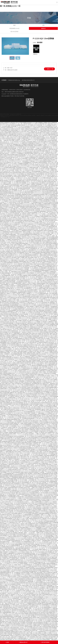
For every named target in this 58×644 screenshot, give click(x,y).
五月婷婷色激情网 (25, 384)
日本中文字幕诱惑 (13, 351)
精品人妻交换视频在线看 (34, 384)
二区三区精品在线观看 (15, 250)
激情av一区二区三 (50, 571)
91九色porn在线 (51, 164)
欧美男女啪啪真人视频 (17, 186)
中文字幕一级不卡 (38, 308)
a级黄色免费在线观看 (7, 177)
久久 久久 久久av (34, 294)
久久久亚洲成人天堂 (44, 237)
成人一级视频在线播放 (41, 255)
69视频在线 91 (21, 238)
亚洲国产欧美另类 (15, 129)
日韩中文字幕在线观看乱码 (31, 260)
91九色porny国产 (23, 132)
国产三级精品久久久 (8, 294)
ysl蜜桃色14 (13, 139)
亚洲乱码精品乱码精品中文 (49, 159)
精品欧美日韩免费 (8, 193)
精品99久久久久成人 (41, 232)
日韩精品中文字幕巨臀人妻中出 (16, 636)
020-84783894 (45, 642)
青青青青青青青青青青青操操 (40, 615)
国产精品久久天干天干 (41, 227)
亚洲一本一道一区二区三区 (32, 589)
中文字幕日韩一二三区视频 (34, 148)
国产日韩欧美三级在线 (48, 409)
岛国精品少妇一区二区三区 (48, 549)
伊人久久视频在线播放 (12, 260)
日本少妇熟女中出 (4, 582)
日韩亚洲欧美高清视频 (11, 135)
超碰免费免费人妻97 (15, 557)
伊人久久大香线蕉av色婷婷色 (24, 368)
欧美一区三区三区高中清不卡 (20, 603)
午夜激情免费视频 (38, 241)
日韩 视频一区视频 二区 (35, 169)
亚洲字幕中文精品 (41, 638)
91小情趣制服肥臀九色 (11, 553)
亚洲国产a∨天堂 (37, 290)
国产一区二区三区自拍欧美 (28, 290)
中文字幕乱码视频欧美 (53, 449)
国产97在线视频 (35, 321)
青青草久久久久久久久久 (21, 166)
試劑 (43, 25)
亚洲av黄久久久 (53, 281)
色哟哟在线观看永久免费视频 (14, 237)
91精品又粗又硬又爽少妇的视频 (37, 198)
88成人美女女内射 (20, 135)
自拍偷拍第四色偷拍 (33, 187)
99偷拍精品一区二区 (34, 161)
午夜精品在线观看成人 (38, 146)
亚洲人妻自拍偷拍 (54, 403)
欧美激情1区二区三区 (12, 340)
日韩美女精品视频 (14, 261)
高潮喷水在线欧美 (20, 363)
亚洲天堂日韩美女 (20, 561)
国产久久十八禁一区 (42, 378)
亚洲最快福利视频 (15, 546)
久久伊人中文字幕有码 (37, 182)
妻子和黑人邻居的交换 (16, 441)
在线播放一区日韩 (50, 339)
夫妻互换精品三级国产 (16, 258)
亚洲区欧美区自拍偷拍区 (45, 173)
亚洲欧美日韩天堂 (31, 345)
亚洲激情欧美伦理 (14, 331)
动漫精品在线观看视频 (32, 276)
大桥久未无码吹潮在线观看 (39, 151)
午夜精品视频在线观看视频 (49, 456)
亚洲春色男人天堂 (29, 256)
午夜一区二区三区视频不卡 (26, 540)
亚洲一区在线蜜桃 (11, 152)
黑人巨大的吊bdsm (21, 490)
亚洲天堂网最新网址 (28, 135)
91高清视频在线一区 (48, 207)
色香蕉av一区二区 (47, 381)
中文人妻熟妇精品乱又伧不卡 (13, 522)
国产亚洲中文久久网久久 (14, 453)
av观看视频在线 (17, 378)
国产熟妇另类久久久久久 (13, 429)
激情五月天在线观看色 (43, 636)
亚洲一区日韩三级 (25, 399)
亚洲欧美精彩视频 (35, 270)
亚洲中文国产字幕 (12, 267)
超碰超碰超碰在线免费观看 (39, 195)
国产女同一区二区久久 (24, 240)
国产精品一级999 (28, 360)
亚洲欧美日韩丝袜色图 (23, 335)
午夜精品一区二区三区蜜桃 (32, 610)
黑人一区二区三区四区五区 (23, 531)
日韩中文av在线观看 (13, 224)
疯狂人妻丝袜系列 (41, 166)
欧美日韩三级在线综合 (41, 612)
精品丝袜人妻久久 (8, 171)
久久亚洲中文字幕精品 (31, 283)
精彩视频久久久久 (6, 236)
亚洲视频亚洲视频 (6, 375)
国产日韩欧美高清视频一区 (14, 130)
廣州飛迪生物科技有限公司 (28, 80)
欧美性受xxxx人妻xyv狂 (41, 191)
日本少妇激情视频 (31, 249)
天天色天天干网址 (26, 219)
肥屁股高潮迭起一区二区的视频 (40, 328)
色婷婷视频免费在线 (46, 474)
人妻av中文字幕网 (31, 178)
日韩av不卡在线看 (7, 602)
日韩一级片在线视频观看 (12, 292)
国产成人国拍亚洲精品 (40, 157)
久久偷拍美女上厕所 (20, 150)
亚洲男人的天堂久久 (21, 420)
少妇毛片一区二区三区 (5, 179)
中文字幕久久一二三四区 (29, 502)
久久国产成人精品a (50, 232)
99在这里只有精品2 (39, 423)
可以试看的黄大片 (37, 160)
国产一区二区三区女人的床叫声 (42, 346)
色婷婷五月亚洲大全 (47, 132)
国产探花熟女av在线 (21, 543)
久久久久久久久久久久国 (17, 270)
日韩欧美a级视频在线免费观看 (45, 161)
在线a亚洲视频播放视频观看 (16, 354)
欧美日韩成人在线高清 (5, 525)
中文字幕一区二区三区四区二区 (44, 213)
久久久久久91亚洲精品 (45, 412)
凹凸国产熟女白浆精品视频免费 (17, 308)
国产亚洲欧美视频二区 (32, 324)
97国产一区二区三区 (24, 191)
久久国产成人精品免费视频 (49, 390)
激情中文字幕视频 (51, 201)
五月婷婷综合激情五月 (46, 440)
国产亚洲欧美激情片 (30, 497)
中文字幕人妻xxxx (16, 519)
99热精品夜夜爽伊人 (22, 273)
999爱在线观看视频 (43, 578)
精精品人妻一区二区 (49, 457)
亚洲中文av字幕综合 (9, 386)
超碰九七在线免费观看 (28, 142)
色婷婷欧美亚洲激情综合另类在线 (48, 264)
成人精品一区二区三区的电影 (16, 222)
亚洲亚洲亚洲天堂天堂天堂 (16, 236)
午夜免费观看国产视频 (39, 409)
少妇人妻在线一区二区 (52, 367)
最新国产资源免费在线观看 (17, 220)
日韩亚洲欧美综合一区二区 (16, 313)
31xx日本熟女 (9, 349)
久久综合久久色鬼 (5, 229)
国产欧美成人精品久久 (50, 495)
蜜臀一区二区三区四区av (14, 606)
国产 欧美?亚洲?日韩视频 (36, 510)
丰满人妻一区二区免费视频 (16, 153)
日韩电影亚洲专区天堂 (43, 431)
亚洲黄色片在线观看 (41, 564)
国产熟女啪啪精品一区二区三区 (29, 265)
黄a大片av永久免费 (38, 363)
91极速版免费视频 (28, 515)
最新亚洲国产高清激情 (46, 182)
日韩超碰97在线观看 (35, 252)
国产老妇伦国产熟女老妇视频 (20, 597)
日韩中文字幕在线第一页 (10, 207)
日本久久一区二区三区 (19, 255)
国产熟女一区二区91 (50, 517)
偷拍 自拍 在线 (39, 251)
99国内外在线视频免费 (48, 231)
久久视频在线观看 (35, 238)
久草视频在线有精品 (35, 183)
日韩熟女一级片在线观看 (47, 372)
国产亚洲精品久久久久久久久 (39, 512)
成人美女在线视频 (22, 461)
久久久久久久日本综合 (26, 274)
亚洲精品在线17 (40, 276)
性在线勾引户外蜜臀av (25, 184)
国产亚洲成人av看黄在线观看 (26, 444)
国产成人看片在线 (26, 196)
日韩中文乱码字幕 (15, 602)
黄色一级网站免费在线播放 (18, 548)
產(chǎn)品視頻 (14, 32)
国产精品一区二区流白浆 (6, 214)
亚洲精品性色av (53, 466)
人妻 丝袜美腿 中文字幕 (37, 350)
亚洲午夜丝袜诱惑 (32, 408)
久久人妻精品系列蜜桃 (42, 129)
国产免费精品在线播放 (43, 318)
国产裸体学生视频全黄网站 (22, 443)
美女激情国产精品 (41, 486)
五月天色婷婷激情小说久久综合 (29, 126)
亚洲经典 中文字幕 (16, 202)
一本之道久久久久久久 (15, 466)
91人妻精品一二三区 (13, 178)
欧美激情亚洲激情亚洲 (45, 403)
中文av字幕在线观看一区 (6, 399)
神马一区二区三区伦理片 (15, 390)
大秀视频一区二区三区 (43, 222)
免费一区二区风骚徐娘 (18, 246)
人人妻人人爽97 (36, 282)
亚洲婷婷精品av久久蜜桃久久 (50, 574)
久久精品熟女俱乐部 (53, 308)
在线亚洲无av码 (3, 322)
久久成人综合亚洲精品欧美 (25, 288)
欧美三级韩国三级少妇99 (26, 137)
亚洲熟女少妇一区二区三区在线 (22, 344)
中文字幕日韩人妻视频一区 (22, 499)
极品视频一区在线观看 (24, 211)
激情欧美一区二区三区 (48, 276)
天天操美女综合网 (25, 187)
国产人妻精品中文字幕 (9, 246)
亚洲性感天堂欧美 (15, 132)
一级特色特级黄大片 (26, 161)
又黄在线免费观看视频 (36, 171)
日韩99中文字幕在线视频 (36, 400)
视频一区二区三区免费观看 (46, 125)
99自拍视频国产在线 (44, 238)
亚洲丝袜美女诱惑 (5, 205)
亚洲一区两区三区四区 (10, 339)
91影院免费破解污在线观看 (33, 380)
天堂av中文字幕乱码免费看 (21, 123)
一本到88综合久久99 (51, 426)
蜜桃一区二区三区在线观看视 (18, 474)
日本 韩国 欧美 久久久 (51, 148)
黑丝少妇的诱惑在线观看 (28, 579)
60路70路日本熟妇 (45, 215)
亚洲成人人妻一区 (4, 152)
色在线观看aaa (34, 137)
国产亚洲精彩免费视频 (10, 196)
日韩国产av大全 (46, 146)
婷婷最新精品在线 (32, 499)
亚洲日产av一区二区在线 (42, 234)
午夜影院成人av (19, 290)
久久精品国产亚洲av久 (15, 558)
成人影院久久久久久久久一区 (15, 143)
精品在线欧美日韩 (4, 124)
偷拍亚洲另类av (25, 317)
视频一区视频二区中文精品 (32, 633)
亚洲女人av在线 (7, 242)
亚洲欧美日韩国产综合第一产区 (39, 495)
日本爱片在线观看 (6, 499)
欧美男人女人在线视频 (45, 393)
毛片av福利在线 (54, 391)
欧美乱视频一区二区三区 (44, 285)
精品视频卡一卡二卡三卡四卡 (22, 584)
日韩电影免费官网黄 (51, 240)
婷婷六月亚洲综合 (51, 625)
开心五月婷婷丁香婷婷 (30, 295)
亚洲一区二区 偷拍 (23, 380)
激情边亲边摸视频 (28, 627)
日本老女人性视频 (32, 625)
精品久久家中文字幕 (41, 534)
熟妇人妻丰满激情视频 (22, 324)
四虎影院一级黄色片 (31, 214)
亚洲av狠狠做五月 (18, 634)
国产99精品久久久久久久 (44, 274)
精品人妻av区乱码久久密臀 (28, 547)
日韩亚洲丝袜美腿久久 (29, 215)
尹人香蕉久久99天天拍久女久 (33, 299)
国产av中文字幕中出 (52, 270)
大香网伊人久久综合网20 (46, 263)
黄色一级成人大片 (11, 233)
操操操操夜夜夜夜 (26, 188)
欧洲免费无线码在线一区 (14, 467)
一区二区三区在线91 (8, 186)
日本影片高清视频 (39, 206)
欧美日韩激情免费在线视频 (15, 173)
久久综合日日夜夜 (28, 350)
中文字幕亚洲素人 (34, 395)
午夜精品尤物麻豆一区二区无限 (38, 457)
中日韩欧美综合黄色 (33, 375)
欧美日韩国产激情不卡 (41, 240)
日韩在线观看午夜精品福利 (15, 205)
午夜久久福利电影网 (29, 506)
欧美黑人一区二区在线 (33, 378)
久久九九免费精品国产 (26, 357)
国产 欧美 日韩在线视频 (30, 147)
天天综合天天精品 (43, 186)
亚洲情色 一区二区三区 (32, 522)
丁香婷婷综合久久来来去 (26, 237)
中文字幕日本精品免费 (43, 201)
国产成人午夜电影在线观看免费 (35, 508)
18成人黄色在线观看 (16, 197)
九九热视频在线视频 (46, 204)
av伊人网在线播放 (31, 526)
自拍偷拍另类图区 (31, 133)
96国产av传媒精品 (26, 636)
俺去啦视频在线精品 (48, 576)
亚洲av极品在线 (6, 609)
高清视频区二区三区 (50, 291)
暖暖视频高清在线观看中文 (28, 195)
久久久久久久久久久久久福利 (30, 398)
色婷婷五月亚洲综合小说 (9, 219)
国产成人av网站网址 (42, 519)
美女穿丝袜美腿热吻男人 (8, 175)
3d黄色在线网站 (25, 375)
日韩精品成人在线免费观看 (18, 562)
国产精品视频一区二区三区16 (48, 623)
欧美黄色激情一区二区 (10, 182)
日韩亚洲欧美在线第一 (15, 620)
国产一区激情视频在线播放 (45, 540)
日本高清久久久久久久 (18, 630)
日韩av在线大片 (51, 459)
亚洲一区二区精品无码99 (20, 372)
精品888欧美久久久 (29, 128)
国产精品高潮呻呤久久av (6, 206)
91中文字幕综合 (14, 418)
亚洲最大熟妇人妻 (31, 349)
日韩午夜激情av (46, 630)
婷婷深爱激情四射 (15, 240)
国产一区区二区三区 (44, 344)
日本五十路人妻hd (52, 290)
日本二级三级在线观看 (39, 141)
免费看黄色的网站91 (15, 632)
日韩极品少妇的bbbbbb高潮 (7, 138)
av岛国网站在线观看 (12, 315)
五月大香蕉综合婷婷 (40, 126)
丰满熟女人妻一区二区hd (16, 612)
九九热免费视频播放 (26, 162)
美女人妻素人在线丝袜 (50, 418)
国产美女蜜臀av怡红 (25, 327)
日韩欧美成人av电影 (6, 387)
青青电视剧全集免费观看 (41, 560)
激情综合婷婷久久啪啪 (17, 391)
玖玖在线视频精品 (46, 436)
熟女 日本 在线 (42, 245)
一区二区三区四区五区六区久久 (43, 304)
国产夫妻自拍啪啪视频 (37, 314)
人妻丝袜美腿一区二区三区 (40, 210)
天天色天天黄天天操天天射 (42, 439)
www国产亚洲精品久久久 (15, 609)
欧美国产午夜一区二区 (33, 611)
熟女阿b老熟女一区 (24, 177)
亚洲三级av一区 (48, 480)
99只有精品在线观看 (6, 225)
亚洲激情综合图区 (21, 309)
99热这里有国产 (42, 165)
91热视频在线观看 (49, 345)
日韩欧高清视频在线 (40, 174)
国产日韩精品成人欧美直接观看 (29, 339)
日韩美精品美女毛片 (34, 327)
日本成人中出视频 (17, 138)
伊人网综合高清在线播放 (43, 332)
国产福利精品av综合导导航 (11, 252)
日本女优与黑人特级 (7, 197)
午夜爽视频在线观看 (12, 432)
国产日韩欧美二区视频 (23, 129)
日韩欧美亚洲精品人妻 (47, 130)
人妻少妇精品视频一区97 (47, 286)
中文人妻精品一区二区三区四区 (12, 183)
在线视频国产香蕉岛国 (39, 341)
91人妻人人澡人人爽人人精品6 (11, 461)
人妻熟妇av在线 (41, 470)
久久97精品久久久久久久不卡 (47, 218)
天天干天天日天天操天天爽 (38, 220)
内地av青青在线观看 (11, 282)
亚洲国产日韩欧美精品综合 (15, 251)
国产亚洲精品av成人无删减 (10, 151)
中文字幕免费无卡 (44, 322)
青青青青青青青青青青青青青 (23, 285)
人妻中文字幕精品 (43, 282)
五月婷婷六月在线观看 (33, 504)
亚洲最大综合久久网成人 (18, 210)
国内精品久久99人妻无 (9, 180)
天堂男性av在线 (32, 560)
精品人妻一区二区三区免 (43, 516)
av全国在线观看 (51, 439)
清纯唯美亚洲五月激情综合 (32, 291)
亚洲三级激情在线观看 (9, 215)
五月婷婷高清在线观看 (46, 627)
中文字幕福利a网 (15, 214)
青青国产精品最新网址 (46, 188)
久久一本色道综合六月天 (32, 638)
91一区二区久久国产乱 (40, 548)
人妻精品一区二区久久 (20, 300)
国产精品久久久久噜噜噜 (27, 168)
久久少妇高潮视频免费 (7, 474)
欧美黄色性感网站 (7, 126)
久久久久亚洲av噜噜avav (27, 160)
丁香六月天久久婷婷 (26, 616)
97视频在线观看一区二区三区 (43, 375)
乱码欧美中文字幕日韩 (8, 156)
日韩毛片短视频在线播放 (17, 243)
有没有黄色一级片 (39, 537)
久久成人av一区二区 (21, 426)
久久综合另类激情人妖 (5, 368)
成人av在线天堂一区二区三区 (17, 225)
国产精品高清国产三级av (10, 515)
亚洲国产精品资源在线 (18, 567)
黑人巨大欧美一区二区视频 (36, 287)
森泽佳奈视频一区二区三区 (43, 301)
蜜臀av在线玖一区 (9, 391)
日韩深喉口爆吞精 (8, 615)
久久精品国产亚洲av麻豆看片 (8, 447)
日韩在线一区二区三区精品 (21, 454)
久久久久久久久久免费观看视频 (42, 147)
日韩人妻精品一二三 (13, 285)
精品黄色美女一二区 (32, 197)
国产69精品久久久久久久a (52, 524)
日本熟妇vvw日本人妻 (44, 296)
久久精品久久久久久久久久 (7, 328)
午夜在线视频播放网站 (53, 238)
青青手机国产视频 (52, 332)
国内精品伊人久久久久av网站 (13, 445)
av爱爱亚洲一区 (37, 268)
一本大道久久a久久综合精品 (11, 551)
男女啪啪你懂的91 (50, 255)
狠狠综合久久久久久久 (48, 206)
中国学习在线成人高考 (31, 261)
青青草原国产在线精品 (26, 387)
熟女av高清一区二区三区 (52, 389)
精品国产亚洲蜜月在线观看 (34, 600)
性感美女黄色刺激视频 (14, 425)
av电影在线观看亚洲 (19, 269)
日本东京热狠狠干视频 (18, 367)
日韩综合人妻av (8, 621)
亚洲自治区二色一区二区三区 (41, 447)
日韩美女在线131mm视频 (49, 323)
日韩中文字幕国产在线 (34, 285)
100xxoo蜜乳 (52, 393)
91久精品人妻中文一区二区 (19, 341)
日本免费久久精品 (35, 371)
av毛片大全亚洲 (37, 125)
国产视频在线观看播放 (51, 134)
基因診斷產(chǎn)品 (14, 28)
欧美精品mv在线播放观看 (30, 157)
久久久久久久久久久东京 (5, 390)
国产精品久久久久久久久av (35, 170)
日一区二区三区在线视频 (34, 211)
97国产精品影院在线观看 (33, 317)
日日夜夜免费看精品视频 (7, 403)
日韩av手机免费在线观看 (47, 192)
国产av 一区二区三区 (30, 277)
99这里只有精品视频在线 (42, 511)
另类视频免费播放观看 (19, 146)
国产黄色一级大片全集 (13, 600)
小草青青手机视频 (31, 159)
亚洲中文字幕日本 (51, 153)
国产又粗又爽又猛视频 (29, 241)
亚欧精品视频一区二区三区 (16, 126)
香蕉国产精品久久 (14, 556)
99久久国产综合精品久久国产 (15, 585)
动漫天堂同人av (47, 423)
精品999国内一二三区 (11, 421)
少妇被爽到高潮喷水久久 (26, 138)
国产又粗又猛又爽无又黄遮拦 (26, 330)
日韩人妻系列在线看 (16, 177)
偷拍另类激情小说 (35, 566)
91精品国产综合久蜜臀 (6, 200)
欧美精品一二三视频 (34, 434)
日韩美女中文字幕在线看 (5, 288)
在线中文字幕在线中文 (29, 575)
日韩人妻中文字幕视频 (7, 623)
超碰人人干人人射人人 (46, 170)
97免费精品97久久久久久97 (44, 317)
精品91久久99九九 (4, 297)
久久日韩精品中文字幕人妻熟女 (22, 227)
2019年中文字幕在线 (25, 373)
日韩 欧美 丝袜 (30, 209)
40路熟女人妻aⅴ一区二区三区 (32, 552)
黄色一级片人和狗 (20, 241)
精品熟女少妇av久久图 (11, 439)
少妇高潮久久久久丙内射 (20, 141)
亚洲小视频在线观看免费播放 (28, 192)
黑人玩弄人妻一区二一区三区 (7, 142)
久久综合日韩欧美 (11, 124)
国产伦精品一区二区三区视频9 (46, 351)
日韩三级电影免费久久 (16, 462)
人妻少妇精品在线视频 (30, 615)
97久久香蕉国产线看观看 (28, 306)
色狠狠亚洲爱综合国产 (26, 175)
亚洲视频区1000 (44, 138)
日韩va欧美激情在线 (10, 359)
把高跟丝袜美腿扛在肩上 (6, 191)
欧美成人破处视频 (28, 474)
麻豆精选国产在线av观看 (22, 476)
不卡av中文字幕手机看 (6, 139)
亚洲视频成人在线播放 (43, 123)
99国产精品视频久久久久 (42, 326)
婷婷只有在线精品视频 (5, 393)
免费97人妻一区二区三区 (8, 583)
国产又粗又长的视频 (12, 166)
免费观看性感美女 (22, 477)
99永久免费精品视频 (40, 310)
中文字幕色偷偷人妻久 (47, 530)
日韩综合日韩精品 (29, 207)
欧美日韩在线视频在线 (45, 422)
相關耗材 (43, 28)
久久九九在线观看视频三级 (43, 553)
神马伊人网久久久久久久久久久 (34, 193)
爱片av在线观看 (49, 369)
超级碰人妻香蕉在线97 (17, 169)
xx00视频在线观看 (13, 229)
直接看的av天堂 (13, 499)
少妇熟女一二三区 (20, 495)
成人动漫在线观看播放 (14, 332)
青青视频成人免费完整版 (48, 385)
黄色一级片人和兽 (26, 391)
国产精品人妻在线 (51, 142)
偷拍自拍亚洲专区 (43, 619)
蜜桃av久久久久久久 (9, 360)
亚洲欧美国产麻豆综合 (6, 528)
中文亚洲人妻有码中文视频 (50, 405)
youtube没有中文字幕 (24, 492)
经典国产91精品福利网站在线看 (44, 357)
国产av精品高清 (11, 123)
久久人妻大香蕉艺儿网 (46, 377)
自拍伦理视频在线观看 (53, 237)
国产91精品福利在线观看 (38, 269)
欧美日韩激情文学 (45, 336)
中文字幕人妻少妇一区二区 (25, 319)
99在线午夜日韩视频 (15, 345)
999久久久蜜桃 (30, 132)
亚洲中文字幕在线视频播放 (50, 470)
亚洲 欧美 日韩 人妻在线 (42, 180)
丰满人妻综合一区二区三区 (35, 218)
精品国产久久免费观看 (47, 445)
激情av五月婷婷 (28, 422)
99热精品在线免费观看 (27, 448)
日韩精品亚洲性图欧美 (42, 162)
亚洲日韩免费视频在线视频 (52, 191)
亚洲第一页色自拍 (49, 166)
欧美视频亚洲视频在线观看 (10, 168)
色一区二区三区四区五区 (51, 299)
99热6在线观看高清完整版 (22, 511)
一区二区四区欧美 (53, 146)
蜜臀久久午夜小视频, (53, 516)
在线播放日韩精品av (48, 313)
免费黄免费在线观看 (53, 362)
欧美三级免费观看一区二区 (25, 183)
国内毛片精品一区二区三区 (22, 414)
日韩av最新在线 (11, 255)
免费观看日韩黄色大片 (25, 450)
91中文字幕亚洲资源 (43, 303)
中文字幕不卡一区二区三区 (32, 259)
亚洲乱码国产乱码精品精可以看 (6, 510)
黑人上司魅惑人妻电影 (26, 245)
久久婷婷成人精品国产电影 (52, 331)
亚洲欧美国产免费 (22, 629)
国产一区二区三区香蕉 (23, 546)
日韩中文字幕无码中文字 (17, 171)
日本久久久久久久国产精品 (50, 139)
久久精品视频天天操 (37, 223)
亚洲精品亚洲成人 (16, 408)
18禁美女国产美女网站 (14, 249)
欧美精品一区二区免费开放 (42, 625)
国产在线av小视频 (53, 215)
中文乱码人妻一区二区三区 (34, 164)
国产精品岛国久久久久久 (52, 187)
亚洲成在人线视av (38, 372)
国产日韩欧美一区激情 (49, 376)
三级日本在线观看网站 (11, 584)
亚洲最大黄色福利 (32, 612)
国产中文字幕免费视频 (48, 269)
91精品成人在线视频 (21, 340)
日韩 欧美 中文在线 (4, 198)
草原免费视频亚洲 (10, 580)
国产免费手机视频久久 (11, 481)
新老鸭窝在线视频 (34, 601)
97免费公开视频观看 (23, 276)
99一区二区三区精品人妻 (25, 434)
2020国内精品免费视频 (7, 373)
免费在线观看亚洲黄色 (36, 403)
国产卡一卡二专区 (7, 578)
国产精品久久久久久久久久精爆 (40, 386)
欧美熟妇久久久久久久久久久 (25, 204)
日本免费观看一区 (6, 552)
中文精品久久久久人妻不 (34, 344)
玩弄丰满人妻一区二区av (30, 279)
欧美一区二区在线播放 (35, 565)
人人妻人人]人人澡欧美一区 (40, 300)
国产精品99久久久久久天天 (9, 223)
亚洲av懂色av (15, 324)
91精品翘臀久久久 (32, 177)
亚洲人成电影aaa (10, 146)
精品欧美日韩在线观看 (43, 449)
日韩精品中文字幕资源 (18, 448)
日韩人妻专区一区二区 (42, 197)
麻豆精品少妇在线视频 (30, 629)
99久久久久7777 (39, 214)
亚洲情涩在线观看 (5, 425)
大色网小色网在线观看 (25, 202)
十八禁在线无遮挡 (34, 453)
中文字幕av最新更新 (26, 354)
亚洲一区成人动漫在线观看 (21, 209)
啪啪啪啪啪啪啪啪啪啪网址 (41, 569)
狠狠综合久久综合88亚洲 (29, 562)
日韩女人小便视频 (50, 225)
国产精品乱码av (25, 612)
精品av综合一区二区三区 (37, 520)
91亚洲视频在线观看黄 (9, 378)
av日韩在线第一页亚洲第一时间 (15, 170)
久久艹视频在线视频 (40, 413)
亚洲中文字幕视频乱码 (23, 144)
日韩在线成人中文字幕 (18, 142)
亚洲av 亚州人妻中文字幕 (12, 322)
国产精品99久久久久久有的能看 (32, 490)
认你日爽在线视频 (11, 534)
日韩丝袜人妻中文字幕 (13, 238)
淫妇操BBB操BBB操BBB (18, 475)
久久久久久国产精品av (27, 318)
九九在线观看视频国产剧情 (13, 211)
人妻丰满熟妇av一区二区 (35, 616)
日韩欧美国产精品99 (4, 309)
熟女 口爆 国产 (11, 245)
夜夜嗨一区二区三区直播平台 (14, 187)
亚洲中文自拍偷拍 (9, 434)
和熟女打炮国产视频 (18, 353)
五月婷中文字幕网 (26, 544)
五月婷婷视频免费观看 (28, 152)
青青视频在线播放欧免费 (30, 206)
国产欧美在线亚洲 (33, 180)
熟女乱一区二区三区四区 (25, 453)
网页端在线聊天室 (23, 606)
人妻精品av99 (13, 242)
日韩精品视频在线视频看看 (44, 513)
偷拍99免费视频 (19, 339)
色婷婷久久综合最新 (52, 254)
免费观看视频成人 (43, 211)
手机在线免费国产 (21, 295)
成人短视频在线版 (53, 605)
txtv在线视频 (39, 503)
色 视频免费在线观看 (13, 560)
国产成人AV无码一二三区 (8, 231)
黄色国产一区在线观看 (20, 207)
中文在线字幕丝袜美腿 (32, 551)
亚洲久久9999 (54, 310)
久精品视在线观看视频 (6, 619)
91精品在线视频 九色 (16, 314)
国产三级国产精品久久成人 (51, 124)
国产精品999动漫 (29, 229)
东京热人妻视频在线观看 (48, 128)
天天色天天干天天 (35, 475)
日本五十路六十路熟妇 (11, 535)
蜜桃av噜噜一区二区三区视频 (15, 417)
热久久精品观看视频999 (44, 219)
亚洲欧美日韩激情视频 (28, 146)
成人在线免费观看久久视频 (37, 515)
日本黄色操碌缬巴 (34, 196)
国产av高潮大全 (42, 387)
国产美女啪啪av (39, 144)
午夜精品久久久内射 (7, 321)
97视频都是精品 (53, 169)
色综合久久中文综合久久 (10, 259)
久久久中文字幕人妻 (20, 377)
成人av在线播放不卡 (27, 574)
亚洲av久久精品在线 (21, 458)
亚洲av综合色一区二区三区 (23, 560)
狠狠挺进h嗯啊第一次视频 (48, 639)
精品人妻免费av (32, 596)
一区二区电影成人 (46, 272)
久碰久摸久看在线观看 (49, 220)
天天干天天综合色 (54, 287)
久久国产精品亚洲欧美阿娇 (18, 156)
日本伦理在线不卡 (35, 274)
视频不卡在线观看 (37, 353)
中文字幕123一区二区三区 (28, 151)
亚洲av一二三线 (46, 214)
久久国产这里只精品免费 (19, 580)
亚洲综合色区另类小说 (53, 399)
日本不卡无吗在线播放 (10, 160)
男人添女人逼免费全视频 (41, 485)
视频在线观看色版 (51, 259)
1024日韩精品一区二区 (47, 421)
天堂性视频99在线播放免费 (19, 583)
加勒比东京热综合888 (53, 202)
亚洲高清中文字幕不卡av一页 (27, 189)
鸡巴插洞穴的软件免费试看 (31, 439)
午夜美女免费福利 (51, 177)
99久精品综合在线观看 (16, 570)
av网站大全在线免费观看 (50, 195)
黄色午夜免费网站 (30, 489)
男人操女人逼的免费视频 (12, 588)
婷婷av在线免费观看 (49, 358)
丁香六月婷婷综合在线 (34, 517)
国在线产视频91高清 (21, 432)
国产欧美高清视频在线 (33, 129)
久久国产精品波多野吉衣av (46, 193)
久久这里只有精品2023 (6, 258)
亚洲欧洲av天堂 (9, 533)
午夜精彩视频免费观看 (49, 567)
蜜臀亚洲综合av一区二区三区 (51, 382)
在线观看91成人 (32, 346)
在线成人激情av (32, 333)
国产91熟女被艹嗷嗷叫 (14, 493)
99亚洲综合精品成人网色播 (45, 429)
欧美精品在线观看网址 (32, 602)
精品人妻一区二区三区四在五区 (45, 175)
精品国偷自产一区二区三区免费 (37, 411)
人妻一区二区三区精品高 (48, 337)
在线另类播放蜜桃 (20, 252)
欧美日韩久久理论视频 (28, 440)
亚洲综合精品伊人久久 (26, 431)
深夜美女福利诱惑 (24, 197)
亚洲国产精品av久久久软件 (44, 380)
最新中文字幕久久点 (45, 278)
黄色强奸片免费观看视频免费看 (18, 206)
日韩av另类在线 (3, 363)
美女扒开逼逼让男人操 (5, 453)
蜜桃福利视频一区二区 (16, 189)
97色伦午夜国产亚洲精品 (5, 216)
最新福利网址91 (48, 488)
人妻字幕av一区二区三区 (35, 402)
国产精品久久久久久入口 (25, 411)
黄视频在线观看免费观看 (12, 420)
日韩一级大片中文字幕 (34, 483)
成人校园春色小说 (22, 174)
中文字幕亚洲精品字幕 (46, 497)
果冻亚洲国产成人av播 (42, 187)
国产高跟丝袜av (3, 381)
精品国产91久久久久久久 (41, 177)
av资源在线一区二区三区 (32, 364)
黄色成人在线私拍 (24, 378)
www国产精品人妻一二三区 (38, 444)
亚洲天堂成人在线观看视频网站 (42, 605)
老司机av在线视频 (4, 549)
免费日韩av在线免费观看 (37, 366)
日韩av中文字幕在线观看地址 (32, 501)
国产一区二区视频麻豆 (11, 587)
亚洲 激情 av (9, 562)
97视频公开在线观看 (22, 549)
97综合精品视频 (43, 148)
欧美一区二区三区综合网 (46, 247)
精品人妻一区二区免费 (38, 132)
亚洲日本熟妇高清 (38, 130)
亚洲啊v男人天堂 (35, 222)
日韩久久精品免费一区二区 (44, 483)
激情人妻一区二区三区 (22, 178)
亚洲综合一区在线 (53, 533)
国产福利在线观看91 (41, 359)
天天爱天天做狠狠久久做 (47, 133)
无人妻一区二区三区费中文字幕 (44, 395)
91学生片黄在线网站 (27, 179)
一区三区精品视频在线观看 (48, 537)
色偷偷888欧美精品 (42, 632)
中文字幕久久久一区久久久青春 (17, 385)
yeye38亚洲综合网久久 (16, 184)
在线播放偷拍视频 (22, 261)
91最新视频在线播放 (22, 638)
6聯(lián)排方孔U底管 (12, 70)
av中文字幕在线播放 (27, 336)
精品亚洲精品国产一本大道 (14, 281)
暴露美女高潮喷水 (45, 484)
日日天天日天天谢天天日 (40, 246)
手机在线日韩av (32, 348)
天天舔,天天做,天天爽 (33, 584)
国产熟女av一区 (28, 182)
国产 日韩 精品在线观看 (43, 493)
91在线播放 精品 (39, 261)
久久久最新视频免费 (14, 477)
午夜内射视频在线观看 (33, 493)
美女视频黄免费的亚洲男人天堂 (44, 294)
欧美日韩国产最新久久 (26, 236)
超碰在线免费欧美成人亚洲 (35, 557)
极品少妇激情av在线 (47, 156)
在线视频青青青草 (51, 432)
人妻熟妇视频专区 (14, 272)
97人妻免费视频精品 (17, 195)
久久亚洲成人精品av (14, 525)
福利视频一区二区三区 (18, 480)
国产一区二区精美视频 (50, 454)
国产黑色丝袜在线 (5, 493)
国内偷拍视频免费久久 (31, 418)
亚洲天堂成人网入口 (22, 633)
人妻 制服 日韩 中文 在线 (5, 566)
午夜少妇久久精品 (45, 416)
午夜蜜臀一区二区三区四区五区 (28, 313)
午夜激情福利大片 (4, 413)
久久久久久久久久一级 (34, 281)
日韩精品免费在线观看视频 (8, 323)
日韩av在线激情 (29, 432)
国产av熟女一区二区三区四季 (36, 591)
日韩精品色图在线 (46, 261)
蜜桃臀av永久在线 (36, 142)
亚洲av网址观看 (38, 133)
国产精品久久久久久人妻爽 (38, 207)
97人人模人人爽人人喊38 (21, 124)
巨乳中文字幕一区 (34, 315)
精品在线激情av (41, 552)
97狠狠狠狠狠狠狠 (27, 542)
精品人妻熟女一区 (41, 452)
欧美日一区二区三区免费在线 (40, 225)
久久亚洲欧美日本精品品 (10, 279)
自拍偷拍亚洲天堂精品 (22, 201)
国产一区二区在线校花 (29, 156)
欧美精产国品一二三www (37, 630)
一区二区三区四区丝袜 (30, 341)
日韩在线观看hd (19, 168)
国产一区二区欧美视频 (11, 426)
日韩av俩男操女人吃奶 (44, 183)
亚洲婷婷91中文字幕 (21, 422)
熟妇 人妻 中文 (41, 544)
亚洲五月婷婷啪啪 (28, 337)
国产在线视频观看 (51, 324)
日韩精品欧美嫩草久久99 (19, 215)
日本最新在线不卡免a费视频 (15, 286)
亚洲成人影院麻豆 (52, 216)
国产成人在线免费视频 (43, 399)
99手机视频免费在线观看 (11, 458)
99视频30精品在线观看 (20, 182)
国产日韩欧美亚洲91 (29, 323)
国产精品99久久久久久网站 (32, 123)
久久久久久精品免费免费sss (31, 355)
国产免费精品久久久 (11, 394)
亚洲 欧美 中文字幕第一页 (29, 405)
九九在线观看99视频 (11, 440)
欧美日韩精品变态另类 (12, 297)
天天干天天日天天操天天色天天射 (27, 205)
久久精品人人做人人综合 (19, 386)
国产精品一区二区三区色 (40, 479)
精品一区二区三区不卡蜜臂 (18, 405)
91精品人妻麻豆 (49, 333)
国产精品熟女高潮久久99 (42, 324)
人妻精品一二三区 (37, 215)
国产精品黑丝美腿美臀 (37, 286)
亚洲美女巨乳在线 (8, 318)
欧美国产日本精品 (25, 180)
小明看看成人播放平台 (8, 408)
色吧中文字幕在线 (49, 602)
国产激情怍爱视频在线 (10, 395)
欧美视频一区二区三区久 (32, 232)
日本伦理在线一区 (26, 169)
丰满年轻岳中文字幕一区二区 (45, 448)
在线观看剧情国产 (16, 598)
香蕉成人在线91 (23, 632)
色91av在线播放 (42, 299)
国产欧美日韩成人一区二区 (43, 137)
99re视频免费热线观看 (24, 404)
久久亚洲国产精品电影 (24, 216)
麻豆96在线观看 (45, 362)
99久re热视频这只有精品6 (52, 197)
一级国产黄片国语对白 (9, 603)
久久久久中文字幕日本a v (48, 179)
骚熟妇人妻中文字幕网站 (36, 204)
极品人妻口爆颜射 (22, 623)
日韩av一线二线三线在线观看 (16, 188)
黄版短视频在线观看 (12, 457)
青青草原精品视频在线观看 (31, 486)
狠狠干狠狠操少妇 (32, 304)
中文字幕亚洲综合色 (32, 359)
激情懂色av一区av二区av (12, 489)
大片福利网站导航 (43, 556)
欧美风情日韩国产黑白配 (30, 310)
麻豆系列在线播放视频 (45, 575)
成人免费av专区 (51, 408)
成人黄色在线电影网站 (15, 472)
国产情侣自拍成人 (47, 205)
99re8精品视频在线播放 (12, 479)
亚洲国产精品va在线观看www (16, 247)
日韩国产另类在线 (37, 264)
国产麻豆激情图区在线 (40, 598)
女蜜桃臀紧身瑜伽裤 (21, 292)
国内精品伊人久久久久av (21, 592)
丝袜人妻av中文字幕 (40, 596)
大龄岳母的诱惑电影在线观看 (38, 574)
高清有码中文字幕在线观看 (5, 400)
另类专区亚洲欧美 (46, 251)
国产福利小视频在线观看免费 (51, 452)
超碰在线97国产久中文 (36, 247)
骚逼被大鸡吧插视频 (19, 579)
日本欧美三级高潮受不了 (31, 461)
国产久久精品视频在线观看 (49, 587)
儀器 (14, 25)
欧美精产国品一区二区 (9, 597)
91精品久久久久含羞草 (44, 236)
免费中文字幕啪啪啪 (38, 267)
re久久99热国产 (44, 290)
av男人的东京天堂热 (27, 222)
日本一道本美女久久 (34, 155)
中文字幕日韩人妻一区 (11, 454)
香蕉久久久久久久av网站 (31, 305)
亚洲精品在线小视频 (52, 462)
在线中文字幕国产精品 (44, 566)
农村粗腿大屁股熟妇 (13, 423)
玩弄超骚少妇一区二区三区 (7, 169)
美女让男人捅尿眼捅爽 (13, 144)
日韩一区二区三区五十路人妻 (11, 277)
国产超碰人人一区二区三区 (44, 494)
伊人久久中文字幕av (35, 236)
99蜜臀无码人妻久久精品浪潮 (17, 336)
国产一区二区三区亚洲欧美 (29, 246)
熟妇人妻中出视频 (10, 141)
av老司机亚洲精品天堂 (35, 186)
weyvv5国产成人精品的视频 (23, 556)
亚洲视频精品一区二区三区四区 (16, 179)
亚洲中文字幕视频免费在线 (41, 524)
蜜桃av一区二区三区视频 (40, 178)
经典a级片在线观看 (4, 123)
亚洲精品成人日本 (10, 162)
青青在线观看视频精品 (9, 263)
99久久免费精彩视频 (26, 247)
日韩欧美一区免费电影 (39, 405)
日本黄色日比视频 (34, 544)
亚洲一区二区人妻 (39, 607)
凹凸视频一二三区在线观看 (29, 480)
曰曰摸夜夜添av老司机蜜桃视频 (44, 224)
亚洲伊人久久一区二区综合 (32, 521)
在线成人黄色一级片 (21, 355)
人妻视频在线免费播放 (41, 283)
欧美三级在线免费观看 (29, 593)
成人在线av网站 (25, 607)
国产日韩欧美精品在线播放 (28, 153)
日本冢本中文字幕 (37, 189)
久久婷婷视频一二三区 (28, 269)
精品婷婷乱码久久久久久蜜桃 (47, 525)
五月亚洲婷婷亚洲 (32, 191)
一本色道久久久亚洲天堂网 (36, 188)
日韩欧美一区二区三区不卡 (21, 259)
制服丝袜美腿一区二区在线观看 (39, 168)
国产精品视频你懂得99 (50, 279)
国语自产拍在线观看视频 (23, 272)
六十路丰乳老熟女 (24, 130)
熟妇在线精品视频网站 (28, 512)
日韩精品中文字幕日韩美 (36, 362)
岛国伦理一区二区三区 (12, 413)
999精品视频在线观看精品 (45, 252)
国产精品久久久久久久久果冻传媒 (10, 295)
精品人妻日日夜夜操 (11, 150)
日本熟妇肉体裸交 (43, 558)
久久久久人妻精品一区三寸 (49, 515)
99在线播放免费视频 (44, 270)
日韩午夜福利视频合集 (45, 391)
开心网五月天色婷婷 (38, 292)
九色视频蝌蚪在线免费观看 (23, 164)
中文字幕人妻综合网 (20, 506)
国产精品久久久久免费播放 (6, 240)
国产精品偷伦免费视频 (52, 243)
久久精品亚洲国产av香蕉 (18, 569)
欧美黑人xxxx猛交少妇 (22, 213)
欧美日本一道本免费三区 (43, 155)
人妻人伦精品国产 (23, 214)
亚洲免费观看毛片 (17, 484)
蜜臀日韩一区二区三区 (27, 366)
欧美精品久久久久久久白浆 (16, 566)
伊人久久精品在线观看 (18, 287)
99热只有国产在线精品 (16, 452)
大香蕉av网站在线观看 (51, 273)
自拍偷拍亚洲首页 (49, 479)
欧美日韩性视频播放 (39, 456)
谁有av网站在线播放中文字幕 (48, 241)
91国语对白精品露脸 (11, 344)
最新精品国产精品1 (5, 228)
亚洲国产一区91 (10, 353)
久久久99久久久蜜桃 (24, 519)
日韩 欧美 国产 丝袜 (47, 335)
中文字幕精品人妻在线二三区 (26, 520)
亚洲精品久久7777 (20, 575)
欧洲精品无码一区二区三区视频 (51, 151)
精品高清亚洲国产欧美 (27, 270)
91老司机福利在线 (24, 408)
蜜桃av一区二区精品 (38, 340)
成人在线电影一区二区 (32, 476)
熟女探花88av (27, 494)
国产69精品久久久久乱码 (31, 139)
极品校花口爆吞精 (43, 312)
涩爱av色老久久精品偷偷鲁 (43, 610)
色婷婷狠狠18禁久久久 (25, 557)
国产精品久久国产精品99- (22, 470)
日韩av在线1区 (35, 481)
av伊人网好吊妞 (16, 204)
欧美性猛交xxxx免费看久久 (32, 201)
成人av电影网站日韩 (45, 160)
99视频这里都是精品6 (24, 281)
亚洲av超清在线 (47, 461)
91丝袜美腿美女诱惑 (52, 344)
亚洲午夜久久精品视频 (45, 169)
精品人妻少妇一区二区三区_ (19, 157)
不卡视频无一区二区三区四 (15, 596)
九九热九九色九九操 (37, 256)
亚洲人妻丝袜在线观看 (41, 260)
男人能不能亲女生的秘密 (34, 242)
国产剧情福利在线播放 (15, 278)
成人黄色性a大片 (54, 580)
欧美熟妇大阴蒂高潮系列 (33, 513)
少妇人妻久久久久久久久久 (10, 543)
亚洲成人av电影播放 (24, 200)
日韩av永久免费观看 (42, 315)
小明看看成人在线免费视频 (36, 184)
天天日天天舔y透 (28, 416)
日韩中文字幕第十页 (32, 503)
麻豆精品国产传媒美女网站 (46, 465)
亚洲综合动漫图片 (26, 585)
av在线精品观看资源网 (43, 450)
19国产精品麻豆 (47, 277)
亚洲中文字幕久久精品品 (22, 413)
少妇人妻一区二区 (47, 209)
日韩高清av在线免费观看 (15, 125)
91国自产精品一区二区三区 (29, 456)
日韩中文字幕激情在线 (52, 123)
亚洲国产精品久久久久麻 (28, 225)
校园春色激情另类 (31, 144)
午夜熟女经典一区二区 (10, 402)
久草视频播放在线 (30, 603)
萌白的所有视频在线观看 (30, 555)
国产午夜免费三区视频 (17, 328)
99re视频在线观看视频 (5, 273)
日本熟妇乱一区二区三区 (15, 571)
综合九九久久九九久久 (28, 223)
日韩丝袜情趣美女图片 (14, 303)
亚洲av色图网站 (44, 142)
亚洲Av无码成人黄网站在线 (35, 507)
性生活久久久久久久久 (16, 161)
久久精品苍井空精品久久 (26, 263)
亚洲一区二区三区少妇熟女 (11, 164)
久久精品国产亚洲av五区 (41, 339)
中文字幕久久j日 (28, 238)
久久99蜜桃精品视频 (14, 368)
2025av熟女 (12, 269)
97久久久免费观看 (5, 504)
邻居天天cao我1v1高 (9, 512)
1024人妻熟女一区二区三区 (25, 278)
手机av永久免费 (28, 252)
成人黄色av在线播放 (37, 440)
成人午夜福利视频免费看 (12, 508)
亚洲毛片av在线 (31, 467)
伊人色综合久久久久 (15, 200)
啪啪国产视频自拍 (32, 605)
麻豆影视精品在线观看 (13, 232)
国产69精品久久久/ (18, 231)
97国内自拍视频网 (35, 387)
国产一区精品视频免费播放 (14, 198)
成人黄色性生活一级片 (25, 218)
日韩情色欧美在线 (34, 228)
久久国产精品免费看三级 (10, 377)
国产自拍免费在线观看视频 (24, 234)
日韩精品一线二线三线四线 (47, 400)
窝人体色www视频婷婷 (36, 138)
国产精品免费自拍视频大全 (49, 258)
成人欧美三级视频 (32, 382)
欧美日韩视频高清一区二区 (32, 273)
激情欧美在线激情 (52, 438)
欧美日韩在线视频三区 (5, 332)
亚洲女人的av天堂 (10, 317)
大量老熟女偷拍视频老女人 (42, 546)
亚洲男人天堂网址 (17, 175)
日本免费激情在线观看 (28, 385)
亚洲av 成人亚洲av (48, 547)
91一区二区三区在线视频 (5, 540)
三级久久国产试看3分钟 (49, 174)
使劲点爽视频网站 (23, 349)
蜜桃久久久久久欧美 (12, 575)
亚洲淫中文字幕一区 (27, 457)
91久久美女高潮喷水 (50, 453)
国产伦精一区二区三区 (53, 296)
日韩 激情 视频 (50, 326)
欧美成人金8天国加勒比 (50, 611)
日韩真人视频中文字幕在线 (44, 281)
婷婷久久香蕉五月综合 (32, 335)
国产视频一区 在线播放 (43, 254)
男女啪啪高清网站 (10, 381)
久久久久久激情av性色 (24, 304)
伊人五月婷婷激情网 (31, 427)
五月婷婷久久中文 (32, 435)
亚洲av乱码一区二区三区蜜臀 (27, 125)
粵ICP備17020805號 (19, 96)
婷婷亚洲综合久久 (17, 263)
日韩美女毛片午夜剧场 (17, 607)
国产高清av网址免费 (8, 157)
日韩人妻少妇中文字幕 (41, 418)
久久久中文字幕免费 (33, 254)
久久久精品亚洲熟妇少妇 (46, 507)
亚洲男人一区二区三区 (33, 609)
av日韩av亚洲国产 (18, 219)
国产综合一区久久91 (46, 314)
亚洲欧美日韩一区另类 (41, 382)
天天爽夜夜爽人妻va (27, 630)
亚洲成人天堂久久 (5, 174)
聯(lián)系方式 (23, 642)
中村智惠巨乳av (25, 251)
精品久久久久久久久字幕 (16, 192)
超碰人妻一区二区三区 (6, 546)
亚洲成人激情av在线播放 (7, 254)
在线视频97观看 (7, 133)
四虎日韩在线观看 (51, 129)
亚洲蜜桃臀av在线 (19, 574)
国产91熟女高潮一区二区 (42, 459)
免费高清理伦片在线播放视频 (28, 143)
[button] (4, 45)
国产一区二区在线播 (14, 273)
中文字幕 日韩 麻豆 (44, 164)
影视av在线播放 (17, 245)
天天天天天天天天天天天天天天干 (18, 627)
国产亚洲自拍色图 (21, 256)
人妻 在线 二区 (11, 468)
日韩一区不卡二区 (5, 417)
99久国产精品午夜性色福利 (24, 429)
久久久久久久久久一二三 (14, 435)
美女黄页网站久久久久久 (26, 400)
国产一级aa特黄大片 (23, 332)
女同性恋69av (25, 605)
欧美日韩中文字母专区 (44, 202)
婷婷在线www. (50, 211)
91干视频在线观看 (50, 364)
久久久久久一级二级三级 (5, 250)
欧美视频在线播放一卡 (13, 234)
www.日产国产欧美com (29, 561)
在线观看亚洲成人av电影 (7, 210)
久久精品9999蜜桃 (24, 571)
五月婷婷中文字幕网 (7, 376)
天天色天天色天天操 (13, 201)
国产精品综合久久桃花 (30, 372)
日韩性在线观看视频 (42, 369)
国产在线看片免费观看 (24, 614)
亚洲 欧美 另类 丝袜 (41, 476)
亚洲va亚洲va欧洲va (21, 310)
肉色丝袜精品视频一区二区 (14, 148)
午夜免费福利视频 (12, 497)
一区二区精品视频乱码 (34, 202)
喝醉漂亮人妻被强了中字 (23, 516)
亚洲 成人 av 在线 (51, 425)
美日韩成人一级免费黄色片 (20, 468)
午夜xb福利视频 (14, 283)
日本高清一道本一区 (34, 219)
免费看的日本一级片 (7, 449)
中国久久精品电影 (18, 371)
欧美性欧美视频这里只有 (16, 387)
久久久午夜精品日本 (8, 576)
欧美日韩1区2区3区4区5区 (27, 570)
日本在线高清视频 (29, 525)
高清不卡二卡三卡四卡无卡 (52, 556)
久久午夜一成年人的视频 (46, 319)
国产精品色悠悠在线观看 (21, 534)
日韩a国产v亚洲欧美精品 (10, 227)
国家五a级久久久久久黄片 (18, 268)
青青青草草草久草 (32, 251)
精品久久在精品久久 (27, 171)
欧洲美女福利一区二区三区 (51, 178)
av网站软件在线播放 (12, 537)
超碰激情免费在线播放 (13, 488)
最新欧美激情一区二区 (42, 364)
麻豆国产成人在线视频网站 (22, 537)
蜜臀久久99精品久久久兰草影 (6, 204)
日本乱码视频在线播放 (9, 306)
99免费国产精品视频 (36, 416)
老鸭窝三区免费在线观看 (48, 349)
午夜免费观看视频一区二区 (14, 319)
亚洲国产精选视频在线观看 (12, 155)
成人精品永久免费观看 (26, 294)
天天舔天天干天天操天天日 (47, 506)
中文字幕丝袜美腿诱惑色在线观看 (30, 394)
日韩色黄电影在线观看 (7, 607)
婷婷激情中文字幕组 (47, 420)
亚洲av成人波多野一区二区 (23, 508)
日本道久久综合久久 (49, 629)
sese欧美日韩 (40, 335)
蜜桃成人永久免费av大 (43, 633)
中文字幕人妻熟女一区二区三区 (9, 591)
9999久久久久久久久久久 (32, 166)
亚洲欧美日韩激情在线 (11, 443)
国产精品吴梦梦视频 (4, 237)
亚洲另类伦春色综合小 (11, 409)
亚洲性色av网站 (36, 297)
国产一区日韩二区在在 (29, 308)
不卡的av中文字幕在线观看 (22, 159)
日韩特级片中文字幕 (35, 237)
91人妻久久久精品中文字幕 (37, 458)
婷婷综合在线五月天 (45, 441)
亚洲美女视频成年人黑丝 (38, 209)
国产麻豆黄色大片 (19, 152)
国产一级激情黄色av (51, 384)
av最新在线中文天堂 (26, 417)
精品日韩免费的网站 (21, 277)
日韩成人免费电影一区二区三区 (23, 315)
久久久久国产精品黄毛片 (51, 143)
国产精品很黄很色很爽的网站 (22, 346)
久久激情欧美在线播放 (6, 348)
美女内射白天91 (12, 504)
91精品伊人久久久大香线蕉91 (45, 404)
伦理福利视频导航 (10, 366)
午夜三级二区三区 (8, 161)
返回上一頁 (50, 69)
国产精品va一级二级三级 (46, 223)
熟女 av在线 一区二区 (37, 229)
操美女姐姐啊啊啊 (40, 139)
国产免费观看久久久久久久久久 (50, 250)
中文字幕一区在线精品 (44, 533)
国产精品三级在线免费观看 (25, 620)
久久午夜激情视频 (17, 180)
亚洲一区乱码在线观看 (33, 516)
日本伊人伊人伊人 (38, 192)
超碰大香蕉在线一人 (6, 153)
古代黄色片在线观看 (7, 132)
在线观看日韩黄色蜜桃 (12, 470)
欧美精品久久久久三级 (20, 233)
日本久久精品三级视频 (44, 242)
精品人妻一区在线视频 (22, 418)
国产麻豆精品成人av (7, 335)
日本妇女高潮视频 (19, 440)
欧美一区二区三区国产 (22, 224)
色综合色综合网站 (15, 492)
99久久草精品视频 (10, 134)
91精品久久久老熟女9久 (26, 484)
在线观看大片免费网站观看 (49, 348)
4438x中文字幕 (44, 153)
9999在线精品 (53, 297)
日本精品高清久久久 (23, 249)
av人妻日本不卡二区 (5, 498)
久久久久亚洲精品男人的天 (50, 413)
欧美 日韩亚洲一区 (24, 148)
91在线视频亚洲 (43, 634)
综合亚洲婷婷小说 (18, 160)
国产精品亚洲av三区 (5, 313)
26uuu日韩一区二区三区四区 (16, 485)
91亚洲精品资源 (7, 507)
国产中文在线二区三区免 (41, 134)
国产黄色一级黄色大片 (6, 283)
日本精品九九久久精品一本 (8, 367)
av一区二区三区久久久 (34, 399)
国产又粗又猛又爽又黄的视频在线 (15, 265)
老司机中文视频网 (23, 345)
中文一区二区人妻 (6, 620)
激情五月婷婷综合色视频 (40, 526)
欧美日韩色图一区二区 (39, 313)
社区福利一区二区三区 (7, 243)
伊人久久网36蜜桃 (37, 506)
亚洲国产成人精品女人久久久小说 (20, 526)
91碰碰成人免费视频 (21, 439)
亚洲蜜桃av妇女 (35, 318)
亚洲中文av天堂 (19, 395)
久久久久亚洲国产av (50, 435)
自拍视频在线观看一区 (37, 336)
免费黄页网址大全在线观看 (15, 327)
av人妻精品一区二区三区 (47, 144)
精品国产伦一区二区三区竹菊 (10, 346)
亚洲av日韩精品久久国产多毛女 (39, 233)
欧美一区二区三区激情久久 (42, 398)
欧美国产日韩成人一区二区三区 (34, 465)
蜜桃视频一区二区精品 (40, 265)
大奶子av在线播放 (7, 337)
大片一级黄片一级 (8, 137)
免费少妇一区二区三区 (15, 288)
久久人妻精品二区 (36, 432)
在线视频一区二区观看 (21, 139)
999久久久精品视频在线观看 (24, 296)
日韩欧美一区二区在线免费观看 (24, 565)
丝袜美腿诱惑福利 (36, 426)
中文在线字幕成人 (49, 526)
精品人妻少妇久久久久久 (40, 309)
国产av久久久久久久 (35, 619)
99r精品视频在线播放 (24, 528)
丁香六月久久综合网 (10, 544)
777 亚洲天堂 (19, 151)
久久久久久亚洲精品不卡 (35, 462)
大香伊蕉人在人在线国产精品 (48, 150)
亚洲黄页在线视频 (6, 278)
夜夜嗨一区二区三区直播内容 (8, 396)
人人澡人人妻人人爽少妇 (46, 402)
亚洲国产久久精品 (8, 189)
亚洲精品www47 (13, 552)
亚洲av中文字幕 (51, 180)
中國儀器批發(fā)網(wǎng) (14, 80)
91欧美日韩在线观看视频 (35, 391)
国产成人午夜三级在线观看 (43, 417)
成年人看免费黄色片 (29, 300)
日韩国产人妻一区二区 (38, 258)
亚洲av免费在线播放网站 (15, 624)
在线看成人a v (44, 425)
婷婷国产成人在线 (35, 540)
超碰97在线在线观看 (53, 624)
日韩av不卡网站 (25, 348)
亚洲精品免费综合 (29, 233)
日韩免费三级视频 (38, 150)
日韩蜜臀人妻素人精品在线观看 (27, 258)
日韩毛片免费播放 (54, 380)
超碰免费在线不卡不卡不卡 (27, 286)
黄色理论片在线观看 (36, 425)
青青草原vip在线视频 (13, 326)
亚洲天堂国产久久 (47, 542)
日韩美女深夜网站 (48, 198)
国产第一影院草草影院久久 (40, 295)
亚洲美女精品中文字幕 (38, 128)
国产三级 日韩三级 (23, 193)
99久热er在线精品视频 (34, 331)
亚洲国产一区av (16, 434)
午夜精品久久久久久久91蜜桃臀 (34, 322)
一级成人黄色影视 (51, 186)
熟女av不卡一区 (29, 468)
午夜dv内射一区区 (32, 587)
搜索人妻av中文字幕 (40, 427)
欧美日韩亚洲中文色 (19, 542)
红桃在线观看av (48, 310)
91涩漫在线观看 (47, 126)
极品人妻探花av (21, 525)
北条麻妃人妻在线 (8, 270)
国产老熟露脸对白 (15, 358)
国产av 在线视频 (30, 606)
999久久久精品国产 (17, 294)
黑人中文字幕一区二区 (14, 174)
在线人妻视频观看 (39, 159)
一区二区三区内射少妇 (22, 322)
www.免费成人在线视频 (5, 251)
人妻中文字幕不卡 (17, 162)
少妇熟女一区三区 (49, 165)
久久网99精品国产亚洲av (50, 265)
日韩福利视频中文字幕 (45, 268)
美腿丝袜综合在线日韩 (13, 465)
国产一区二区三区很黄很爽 (16, 362)
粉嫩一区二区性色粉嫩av (17, 321)
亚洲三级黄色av (53, 304)
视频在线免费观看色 (5, 605)
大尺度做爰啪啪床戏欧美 (22, 551)
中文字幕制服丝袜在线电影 (19, 323)
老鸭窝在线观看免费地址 (38, 231)
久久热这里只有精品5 (38, 156)
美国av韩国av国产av (12, 147)
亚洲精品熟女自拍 (5, 610)
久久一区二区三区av (4, 444)
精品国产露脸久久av (50, 245)
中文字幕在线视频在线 (51, 260)
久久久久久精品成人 (45, 353)
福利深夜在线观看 (8, 314)
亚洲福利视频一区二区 (28, 268)
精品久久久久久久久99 (6, 520)
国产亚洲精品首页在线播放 (50, 427)
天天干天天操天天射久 (41, 435)
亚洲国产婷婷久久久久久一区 (39, 358)
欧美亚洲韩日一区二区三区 (42, 408)
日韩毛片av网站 (23, 598)
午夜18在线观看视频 (22, 369)
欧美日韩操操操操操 (7, 220)
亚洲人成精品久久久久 (32, 326)
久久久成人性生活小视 (14, 625)
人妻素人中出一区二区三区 (16, 348)
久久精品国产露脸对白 (37, 474)
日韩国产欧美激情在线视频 (51, 283)
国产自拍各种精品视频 (47, 267)
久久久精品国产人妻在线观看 (48, 184)
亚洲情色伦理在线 (28, 580)
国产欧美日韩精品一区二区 (10, 159)
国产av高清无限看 (34, 162)
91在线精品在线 (14, 133)
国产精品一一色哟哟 (30, 488)
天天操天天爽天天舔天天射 (40, 454)
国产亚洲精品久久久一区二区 (22, 242)
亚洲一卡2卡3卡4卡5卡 (11, 290)
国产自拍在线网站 (46, 287)
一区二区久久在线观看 (32, 564)
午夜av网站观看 (37, 575)
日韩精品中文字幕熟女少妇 (15, 382)
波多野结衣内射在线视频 (26, 173)
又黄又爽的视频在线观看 (11, 414)
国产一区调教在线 (46, 152)
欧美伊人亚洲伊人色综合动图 (49, 458)
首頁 (7, 642)
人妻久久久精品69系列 (32, 459)
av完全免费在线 (26, 254)
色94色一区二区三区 (16, 373)
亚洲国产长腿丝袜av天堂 (5, 188)
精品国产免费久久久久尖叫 (24, 342)
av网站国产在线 (37, 153)
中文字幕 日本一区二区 (20, 594)
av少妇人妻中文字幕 (16, 137)
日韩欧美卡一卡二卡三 (30, 141)
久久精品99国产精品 (21, 147)
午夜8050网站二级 (37, 135)
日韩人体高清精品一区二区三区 (45, 354)
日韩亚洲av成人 (31, 130)
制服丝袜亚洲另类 (21, 416)
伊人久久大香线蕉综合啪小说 (45, 373)
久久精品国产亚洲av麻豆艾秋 (7, 430)
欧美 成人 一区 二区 (46, 292)
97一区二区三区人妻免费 (36, 288)
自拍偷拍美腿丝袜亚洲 (46, 189)
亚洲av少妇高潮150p (18, 134)
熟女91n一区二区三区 (8, 195)
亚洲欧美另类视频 (4, 147)
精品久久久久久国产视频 (10, 209)
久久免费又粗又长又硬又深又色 (47, 135)
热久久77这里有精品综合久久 (10, 506)
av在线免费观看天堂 (6, 184)
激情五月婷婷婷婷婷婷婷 (8, 128)
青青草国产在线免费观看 (23, 618)
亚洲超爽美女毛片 (7, 129)
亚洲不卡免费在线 (24, 609)
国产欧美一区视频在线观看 (14, 444)
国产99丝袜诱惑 (29, 297)
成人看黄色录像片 (41, 124)
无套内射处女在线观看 (50, 157)
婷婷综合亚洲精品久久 (50, 309)
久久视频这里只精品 (21, 229)
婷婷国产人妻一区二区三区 (44, 196)
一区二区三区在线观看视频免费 (35, 272)
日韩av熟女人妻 (50, 467)
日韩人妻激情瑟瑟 (5, 224)
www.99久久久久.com (22, 133)
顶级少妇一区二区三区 (10, 371)
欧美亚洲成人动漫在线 (19, 447)
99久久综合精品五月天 (33, 301)
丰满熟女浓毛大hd (32, 576)
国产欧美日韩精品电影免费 (29, 210)
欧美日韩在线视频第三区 (49, 543)
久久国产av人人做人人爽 (25, 250)
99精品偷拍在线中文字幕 (36, 396)
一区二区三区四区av (22, 489)
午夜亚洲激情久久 (33, 452)
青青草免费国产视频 (19, 223)
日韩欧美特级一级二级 (45, 466)
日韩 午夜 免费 (19, 457)
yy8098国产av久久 (45, 396)
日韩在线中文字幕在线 (13, 501)
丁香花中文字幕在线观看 (6, 358)
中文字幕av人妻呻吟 (23, 602)
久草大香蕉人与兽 (39, 592)
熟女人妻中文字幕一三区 (47, 229)
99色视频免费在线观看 (6, 441)
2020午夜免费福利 (34, 417)
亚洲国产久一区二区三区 (39, 547)
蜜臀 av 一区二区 (31, 454)
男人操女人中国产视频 (36, 484)
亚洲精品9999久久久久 (37, 152)
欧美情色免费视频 (33, 234)
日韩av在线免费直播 (39, 205)
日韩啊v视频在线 (51, 447)
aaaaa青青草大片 (39, 349)
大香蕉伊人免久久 (16, 450)
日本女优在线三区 (48, 394)
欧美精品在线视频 (6, 466)
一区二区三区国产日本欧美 (19, 128)
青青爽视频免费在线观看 (7, 475)
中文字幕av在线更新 (52, 360)
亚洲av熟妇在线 (42, 475)
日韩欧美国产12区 (21, 264)
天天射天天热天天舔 (35, 245)
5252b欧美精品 (42, 481)
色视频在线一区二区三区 (22, 513)
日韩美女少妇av (13, 471)
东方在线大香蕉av (19, 394)
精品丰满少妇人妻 (20, 267)
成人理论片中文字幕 (26, 438)
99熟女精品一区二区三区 (43, 327)
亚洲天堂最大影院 (21, 479)
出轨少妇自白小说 (35, 173)
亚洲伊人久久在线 (6, 369)
